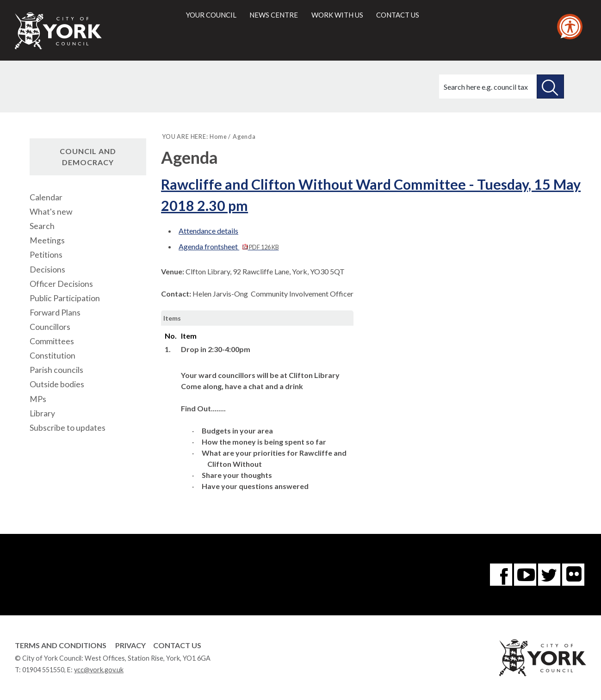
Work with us (337, 15)
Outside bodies (57, 384)
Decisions (47, 269)
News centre (274, 15)
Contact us (398, 15)
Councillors (50, 327)
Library (42, 413)
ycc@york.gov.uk (99, 670)
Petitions (46, 255)
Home (218, 136)
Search (42, 226)
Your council (211, 15)
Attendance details (208, 231)
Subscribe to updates (68, 428)
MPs (38, 399)
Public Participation (65, 298)
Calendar (46, 197)
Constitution (53, 356)
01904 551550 (43, 670)
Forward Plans (55, 313)
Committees (52, 341)
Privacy (130, 645)
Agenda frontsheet (229, 246)
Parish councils (56, 370)
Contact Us (177, 645)
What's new (51, 212)
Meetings (47, 240)
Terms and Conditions (61, 645)
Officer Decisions (61, 284)
